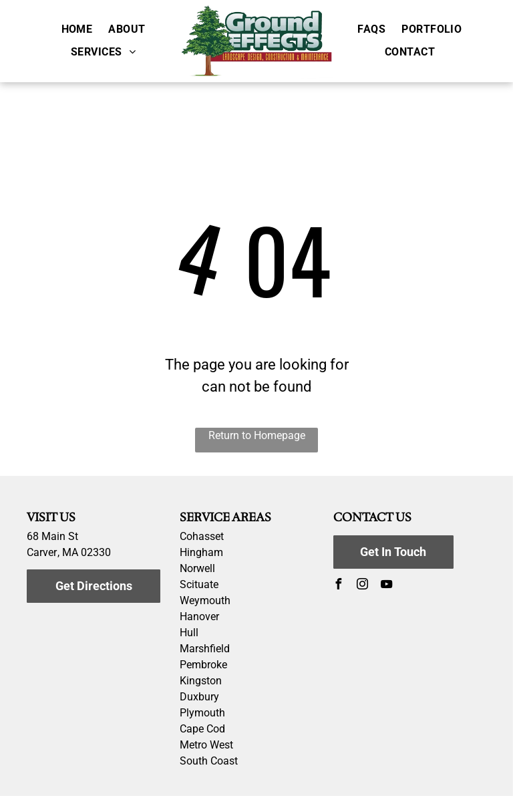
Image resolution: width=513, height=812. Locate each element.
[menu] (484, 51)
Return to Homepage (257, 435)
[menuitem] (77, 29)
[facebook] (339, 586)
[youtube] (387, 586)
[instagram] (363, 586)
